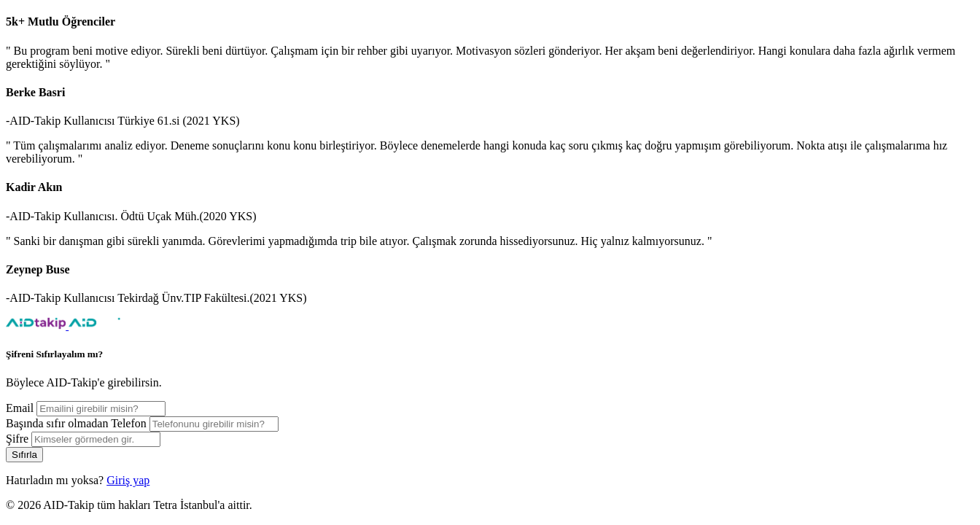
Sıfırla (24, 455)
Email (20, 408)
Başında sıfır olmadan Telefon (76, 423)
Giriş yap (128, 480)
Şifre (17, 439)
